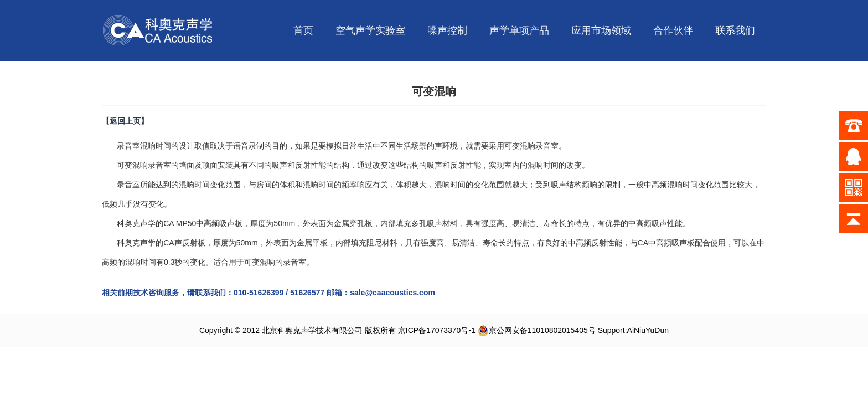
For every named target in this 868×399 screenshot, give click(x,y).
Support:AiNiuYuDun (633, 330)
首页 (303, 30)
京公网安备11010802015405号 (537, 330)
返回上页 (125, 121)
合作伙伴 (673, 30)
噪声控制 (447, 30)
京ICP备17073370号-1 (437, 330)
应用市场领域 (601, 30)
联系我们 (735, 30)
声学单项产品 (519, 30)
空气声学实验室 (370, 30)
